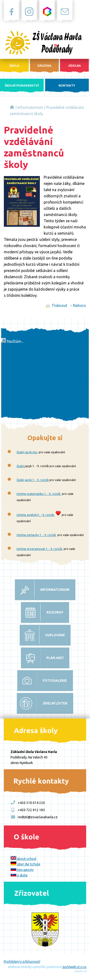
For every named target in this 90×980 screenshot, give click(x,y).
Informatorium (30, 107)
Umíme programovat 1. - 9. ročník (40, 549)
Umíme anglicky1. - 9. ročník (36, 515)
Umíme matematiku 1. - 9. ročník (39, 494)
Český (21, 466)
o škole (19, 875)
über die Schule (25, 864)
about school (24, 859)
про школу (22, 870)
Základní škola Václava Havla (12, 107)
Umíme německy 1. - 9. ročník (36, 535)
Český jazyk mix (27, 452)
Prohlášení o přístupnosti (22, 962)
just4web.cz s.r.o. (75, 967)
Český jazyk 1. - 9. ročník (33, 480)
